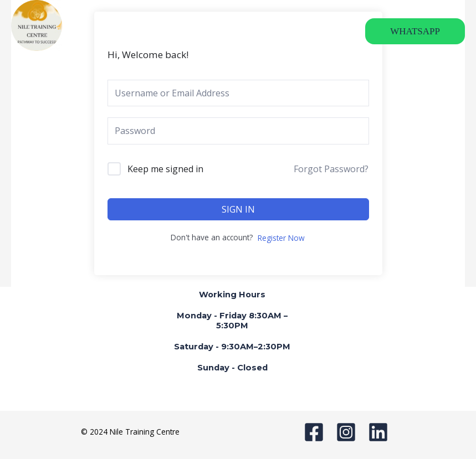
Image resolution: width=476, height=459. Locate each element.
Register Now (281, 238)
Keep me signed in (165, 169)
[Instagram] (346, 432)
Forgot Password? (331, 169)
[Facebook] (314, 432)
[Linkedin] (378, 432)
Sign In (238, 209)
